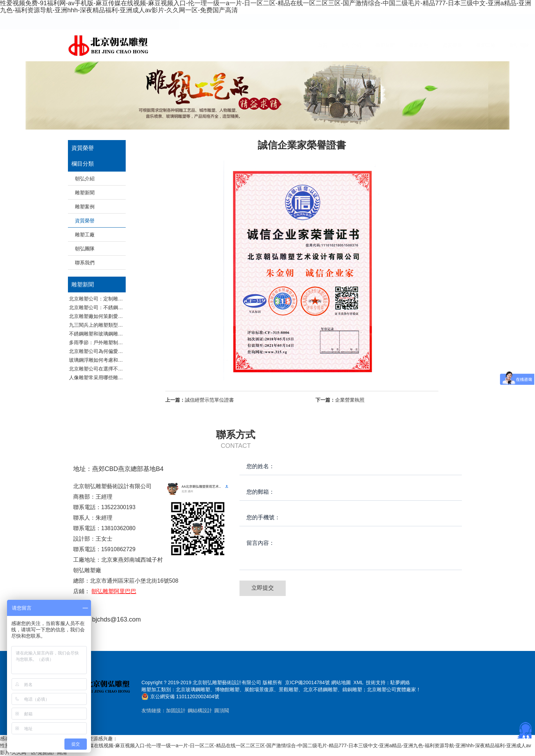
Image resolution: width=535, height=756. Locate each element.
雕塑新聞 (282, 45)
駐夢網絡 (400, 682)
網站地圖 (341, 682)
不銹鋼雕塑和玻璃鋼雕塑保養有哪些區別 (113, 334)
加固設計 (176, 710)
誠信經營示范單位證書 (200, 400)
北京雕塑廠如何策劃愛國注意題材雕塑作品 (116, 316)
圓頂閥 (222, 710)
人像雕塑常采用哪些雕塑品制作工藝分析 (113, 377)
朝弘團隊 (417, 45)
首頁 (220, 45)
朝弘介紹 (249, 45)
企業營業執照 (340, 400)
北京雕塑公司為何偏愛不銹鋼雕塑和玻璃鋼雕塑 (120, 351)
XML (358, 682)
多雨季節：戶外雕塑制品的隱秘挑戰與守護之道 (120, 342)
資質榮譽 (349, 45)
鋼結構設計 (200, 710)
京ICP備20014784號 (307, 682)
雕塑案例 (316, 45)
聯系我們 (450, 45)
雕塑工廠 (383, 45)
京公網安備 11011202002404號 (185, 696)
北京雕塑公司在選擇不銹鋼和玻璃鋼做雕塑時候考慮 (125, 369)
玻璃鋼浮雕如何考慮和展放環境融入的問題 (116, 360)
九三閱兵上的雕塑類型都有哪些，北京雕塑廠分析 (123, 325)
